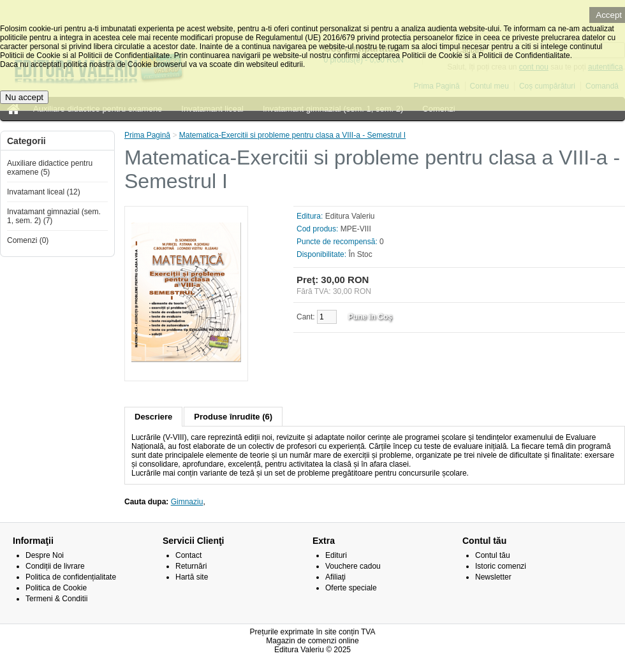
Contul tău (493, 555)
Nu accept (24, 97)
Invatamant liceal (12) (44, 192)
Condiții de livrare (55, 566)
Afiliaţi (335, 577)
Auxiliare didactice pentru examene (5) (50, 168)
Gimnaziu (187, 502)
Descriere (153, 417)
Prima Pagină (147, 135)
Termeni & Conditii (56, 599)
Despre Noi (45, 555)
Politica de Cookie (56, 588)
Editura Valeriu (350, 216)
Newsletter (493, 577)
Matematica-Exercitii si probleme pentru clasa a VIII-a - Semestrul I (292, 135)
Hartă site (192, 577)
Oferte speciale (351, 588)
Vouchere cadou (353, 566)
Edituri (336, 555)
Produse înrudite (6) (233, 417)
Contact (188, 555)
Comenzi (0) (28, 240)
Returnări (191, 566)
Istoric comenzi (501, 566)
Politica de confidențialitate (71, 577)
